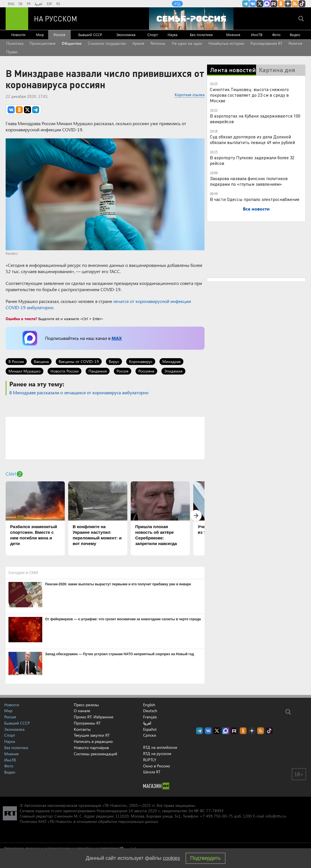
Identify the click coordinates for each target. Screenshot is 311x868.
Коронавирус (141, 361)
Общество (72, 43)
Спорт (153, 35)
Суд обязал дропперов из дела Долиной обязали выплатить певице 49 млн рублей (252, 139)
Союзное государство (107, 43)
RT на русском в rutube (274, 4)
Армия (138, 43)
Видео (295, 35)
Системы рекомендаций (95, 754)
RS (58, 4)
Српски (150, 735)
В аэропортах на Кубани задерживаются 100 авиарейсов (255, 119)
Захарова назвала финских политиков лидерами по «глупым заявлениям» (249, 181)
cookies (171, 858)
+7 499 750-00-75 (216, 816)
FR (29, 4)
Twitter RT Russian (260, 4)
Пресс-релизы (86, 705)
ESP (49, 4)
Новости (18, 35)
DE (21, 4)
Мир (40, 35)
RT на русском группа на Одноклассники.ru (281, 4)
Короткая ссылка (190, 95)
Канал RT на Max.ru (267, 4)
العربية (39, 4)
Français (150, 717)
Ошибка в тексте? (21, 319)
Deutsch (150, 711)
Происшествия (43, 43)
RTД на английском (160, 747)
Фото (276, 35)
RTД (177, 4)
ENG (11, 4)
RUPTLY (150, 760)
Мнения (233, 35)
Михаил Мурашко (25, 371)
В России (16, 361)
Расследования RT (266, 43)
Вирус (114, 361)
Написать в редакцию (93, 741)
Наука (173, 35)
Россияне (146, 371)
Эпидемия (173, 371)
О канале (82, 711)
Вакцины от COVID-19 (79, 361)
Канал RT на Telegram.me (246, 4)
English (149, 705)
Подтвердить (205, 858)
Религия (295, 43)
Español (150, 729)
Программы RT (87, 723)
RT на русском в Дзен (288, 4)
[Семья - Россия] (191, 19)
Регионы (158, 43)
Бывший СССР (90, 35)
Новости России (65, 371)
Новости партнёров (91, 748)
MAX (117, 338)
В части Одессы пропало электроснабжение (255, 199)
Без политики (201, 35)
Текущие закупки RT (92, 735)
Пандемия (98, 371)
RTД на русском (157, 753)
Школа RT (152, 772)
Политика (15, 43)
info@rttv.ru (276, 816)
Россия (59, 35)
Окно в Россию (156, 766)
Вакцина (41, 361)
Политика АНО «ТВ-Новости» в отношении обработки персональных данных (89, 821)
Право (12, 52)
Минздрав (171, 361)
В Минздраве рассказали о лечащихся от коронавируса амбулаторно (79, 392)
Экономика (126, 35)
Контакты (82, 729)
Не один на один (187, 43)
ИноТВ (257, 35)
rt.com (56, 811)
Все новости (256, 209)
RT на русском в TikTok (302, 4)
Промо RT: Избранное (94, 717)
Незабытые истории (226, 43)
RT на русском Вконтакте (253, 4)
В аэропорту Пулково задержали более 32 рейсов (252, 160)
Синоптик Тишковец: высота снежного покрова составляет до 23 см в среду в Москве (249, 95)
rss (295, 4)
